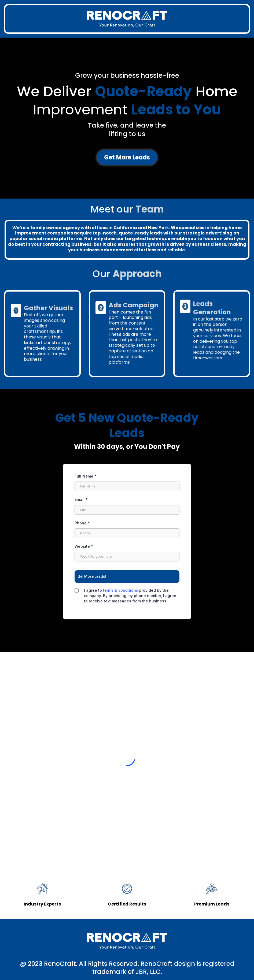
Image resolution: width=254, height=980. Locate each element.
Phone (82, 523)
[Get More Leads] (127, 157)
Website (84, 546)
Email (81, 499)
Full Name (86, 476)
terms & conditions (121, 590)
